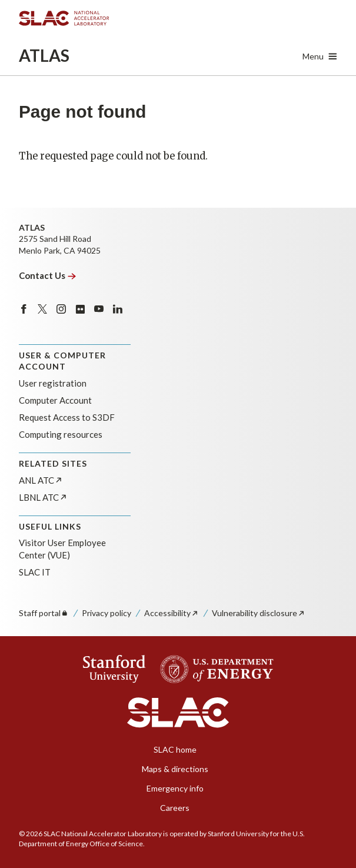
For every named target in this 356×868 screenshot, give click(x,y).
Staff (44, 613)
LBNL (43, 497)
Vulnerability (259, 613)
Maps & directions (175, 769)
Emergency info (175, 788)
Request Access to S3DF (67, 417)
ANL (41, 480)
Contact (48, 275)
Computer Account (55, 400)
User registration (53, 383)
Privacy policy (107, 613)
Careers (175, 808)
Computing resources (61, 434)
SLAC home (175, 749)
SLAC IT (35, 572)
